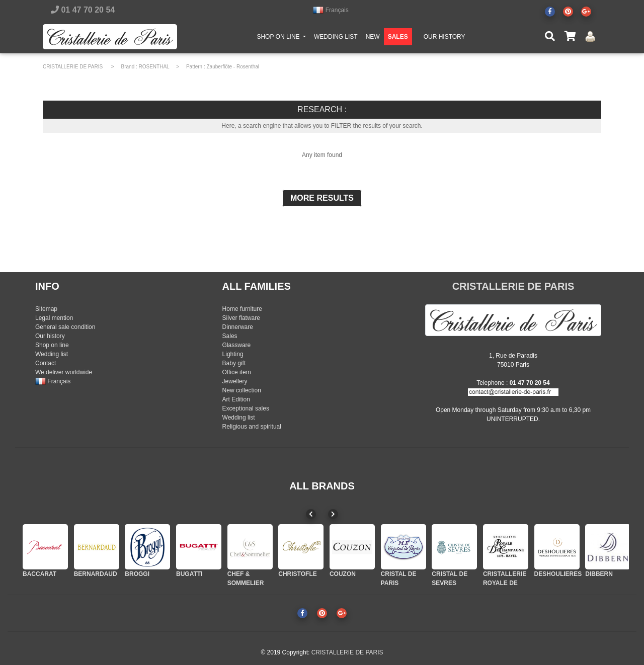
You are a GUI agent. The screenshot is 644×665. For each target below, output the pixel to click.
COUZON (343, 574)
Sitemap (46, 309)
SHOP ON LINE (283, 38)
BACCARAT (39, 574)
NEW (373, 39)
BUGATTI (189, 574)
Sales (230, 336)
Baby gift (234, 363)
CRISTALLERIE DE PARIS (73, 67)
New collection (242, 390)
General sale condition (65, 327)
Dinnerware (238, 327)
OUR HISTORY (445, 39)
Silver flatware (241, 318)
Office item (237, 372)
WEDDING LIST (336, 39)
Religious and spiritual (252, 427)
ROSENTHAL (154, 67)
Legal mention (54, 318)
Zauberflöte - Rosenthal (233, 67)
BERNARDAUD (96, 574)
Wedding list (52, 354)
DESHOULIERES (558, 574)
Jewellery (235, 381)
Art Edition (236, 399)
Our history (50, 336)
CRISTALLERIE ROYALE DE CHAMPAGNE (505, 583)
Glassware (237, 345)
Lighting (233, 354)
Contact (46, 363)
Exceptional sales (246, 408)
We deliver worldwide (64, 372)
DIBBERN (599, 574)
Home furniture (242, 309)
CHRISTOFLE (297, 574)
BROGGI (137, 574)
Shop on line (52, 345)
